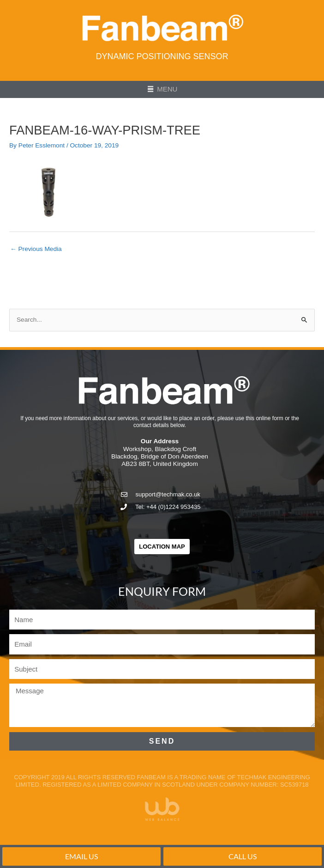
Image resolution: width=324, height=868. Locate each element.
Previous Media (36, 249)
